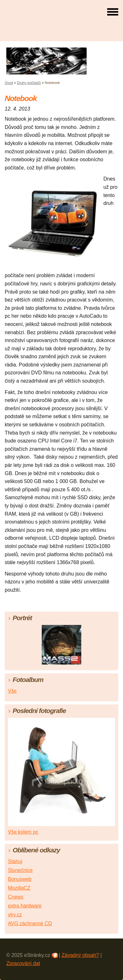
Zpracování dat (23, 963)
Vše (12, 691)
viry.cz (15, 915)
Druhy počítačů (29, 83)
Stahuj (15, 861)
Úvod (9, 83)
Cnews (16, 897)
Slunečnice (20, 870)
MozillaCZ (19, 888)
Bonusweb (20, 879)
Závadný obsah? (80, 955)
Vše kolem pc (23, 832)
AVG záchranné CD (30, 923)
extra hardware (25, 906)
